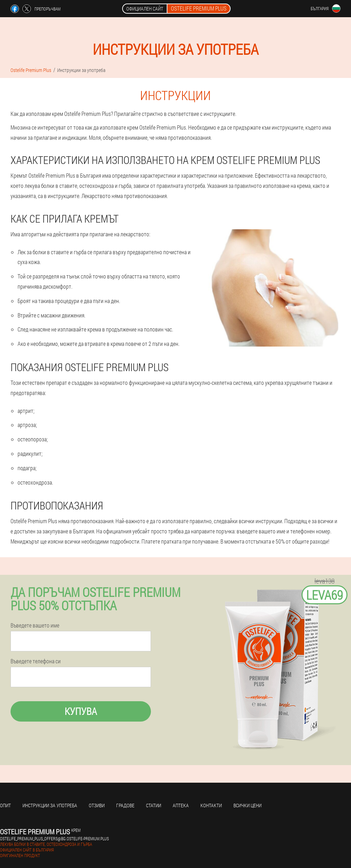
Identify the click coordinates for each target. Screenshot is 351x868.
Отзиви (97, 805)
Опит (5, 805)
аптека (181, 805)
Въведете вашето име (35, 625)
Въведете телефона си (36, 661)
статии (154, 805)
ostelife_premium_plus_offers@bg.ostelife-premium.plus (54, 839)
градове (125, 805)
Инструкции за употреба (50, 805)
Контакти (211, 805)
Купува (81, 711)
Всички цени (247, 805)
